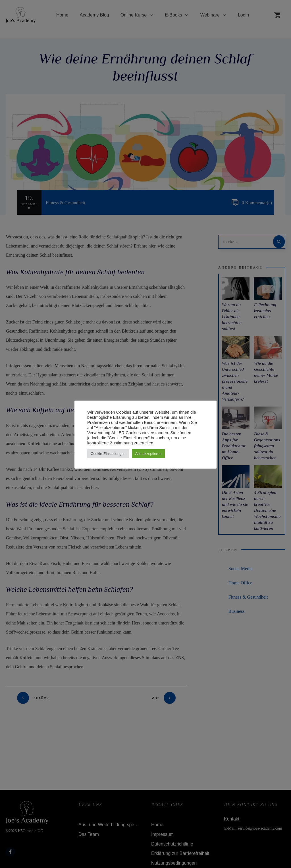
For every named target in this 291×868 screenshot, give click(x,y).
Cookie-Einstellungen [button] (108, 454)
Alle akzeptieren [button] (148, 454)
